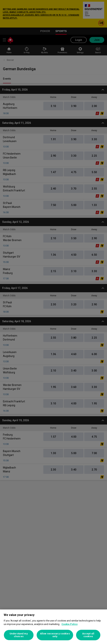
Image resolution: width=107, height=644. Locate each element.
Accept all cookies (88, 635)
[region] (53, 627)
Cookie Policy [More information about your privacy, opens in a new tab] (70, 624)
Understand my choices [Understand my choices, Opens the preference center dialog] (19, 635)
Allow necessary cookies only (55, 635)
